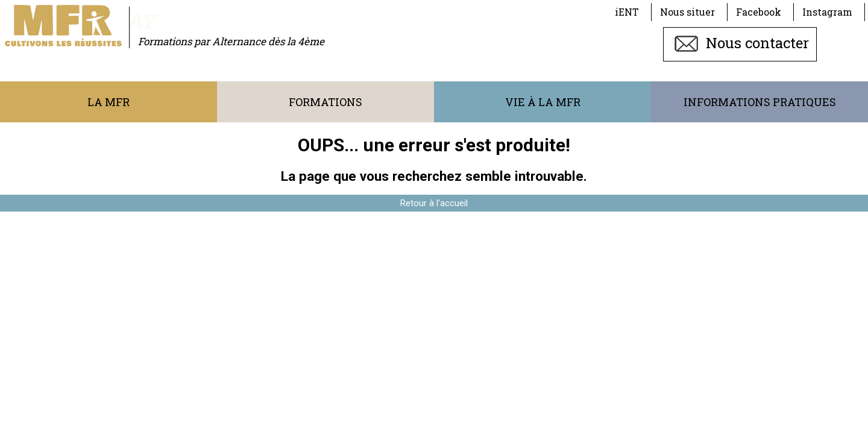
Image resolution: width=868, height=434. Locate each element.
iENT (627, 12)
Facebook (759, 12)
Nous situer (687, 12)
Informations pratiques (760, 102)
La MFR (108, 102)
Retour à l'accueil (434, 203)
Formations (325, 102)
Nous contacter (740, 43)
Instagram (827, 12)
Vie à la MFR (543, 102)
